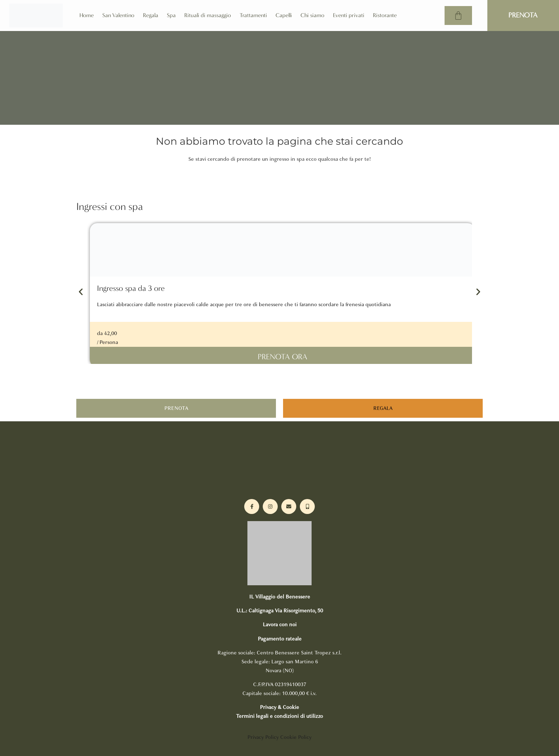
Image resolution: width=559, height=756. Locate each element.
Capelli (284, 15)
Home (87, 15)
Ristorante (385, 15)
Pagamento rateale (280, 639)
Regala (151, 15)
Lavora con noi (280, 624)
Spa (171, 15)
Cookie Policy (296, 737)
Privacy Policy (263, 737)
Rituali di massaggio (208, 15)
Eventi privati (349, 15)
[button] (81, 292)
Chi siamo (312, 15)
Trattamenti (253, 15)
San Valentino (118, 15)
